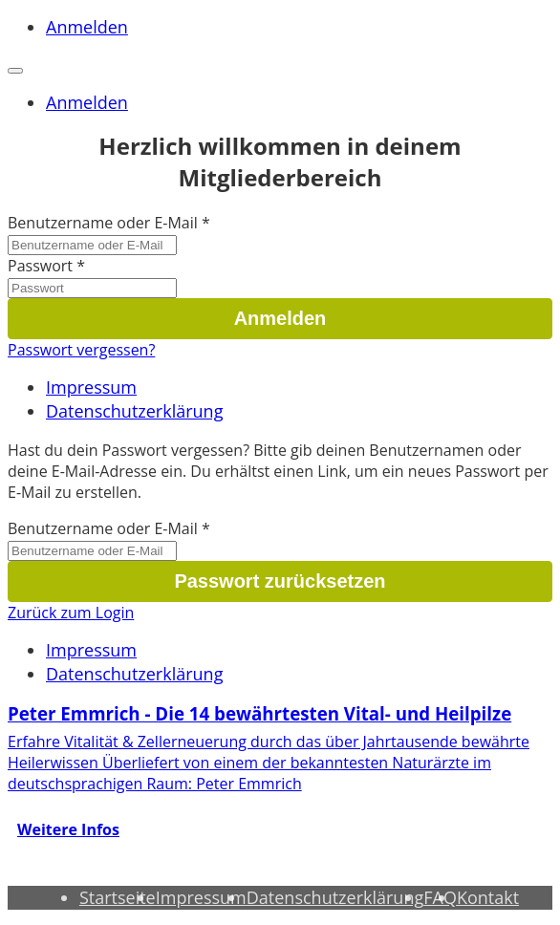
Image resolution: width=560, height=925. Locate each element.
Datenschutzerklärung (134, 411)
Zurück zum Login (71, 613)
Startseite (118, 897)
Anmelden (87, 27)
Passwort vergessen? (81, 350)
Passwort (40, 266)
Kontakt (488, 897)
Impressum (91, 387)
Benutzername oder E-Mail (103, 223)
